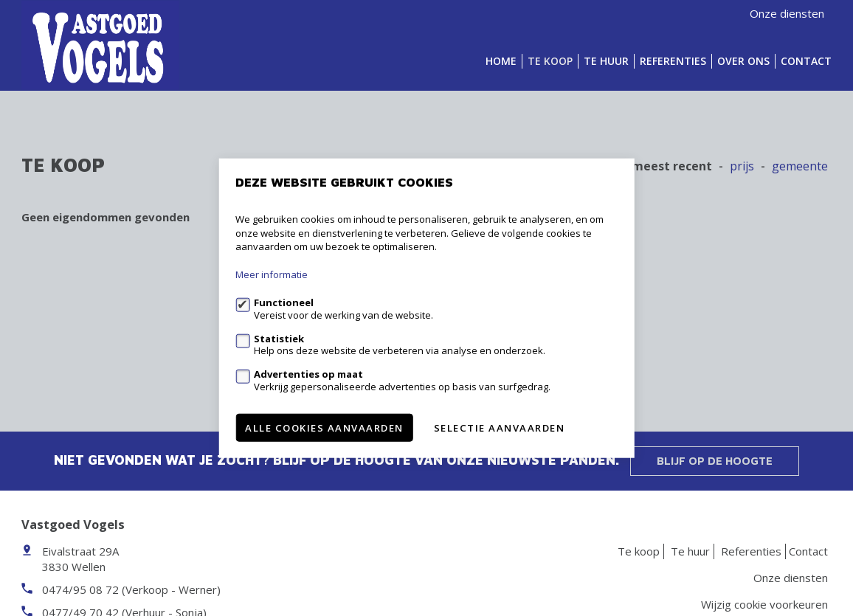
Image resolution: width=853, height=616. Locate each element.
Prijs (742, 166)
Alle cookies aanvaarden (324, 427)
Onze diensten (787, 13)
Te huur (606, 61)
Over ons (743, 61)
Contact (806, 61)
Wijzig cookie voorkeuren (764, 604)
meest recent (672, 166)
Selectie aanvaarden (500, 427)
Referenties (673, 61)
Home (501, 61)
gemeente (800, 166)
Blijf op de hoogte (715, 461)
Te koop (550, 61)
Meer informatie (272, 274)
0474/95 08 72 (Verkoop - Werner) (131, 589)
